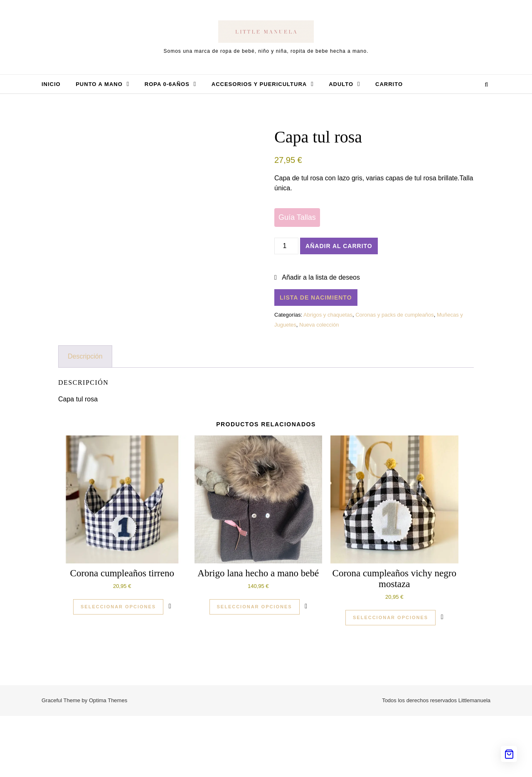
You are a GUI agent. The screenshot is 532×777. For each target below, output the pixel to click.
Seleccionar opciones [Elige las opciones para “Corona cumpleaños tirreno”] (118, 668)
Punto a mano (99, 84)
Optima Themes (108, 761)
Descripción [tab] (85, 417)
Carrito (389, 84)
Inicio (51, 84)
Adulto (341, 84)
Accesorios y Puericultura (259, 84)
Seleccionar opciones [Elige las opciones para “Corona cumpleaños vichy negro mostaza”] (390, 679)
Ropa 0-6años (167, 84)
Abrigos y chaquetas (328, 315)
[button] (317, 278)
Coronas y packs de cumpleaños (395, 315)
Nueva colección (319, 325)
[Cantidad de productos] (286, 246)
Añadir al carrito (339, 246)
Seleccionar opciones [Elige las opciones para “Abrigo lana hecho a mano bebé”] (255, 668)
